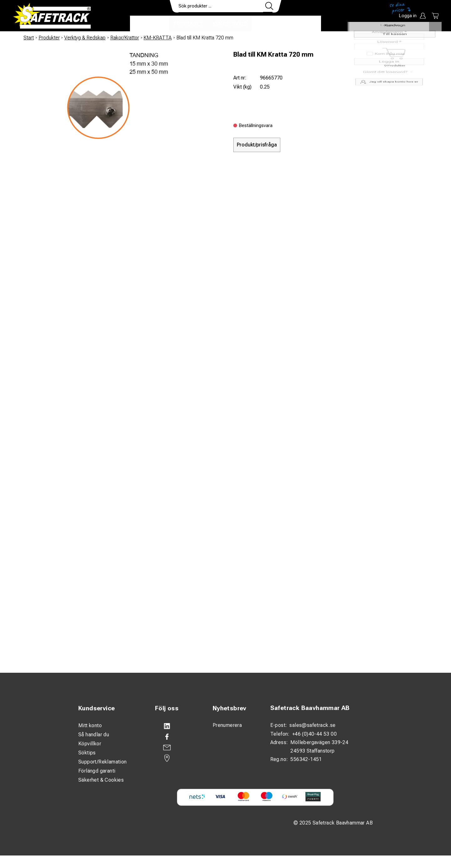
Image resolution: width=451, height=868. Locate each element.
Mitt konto (90, 725)
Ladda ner (303, 24)
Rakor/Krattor (125, 38)
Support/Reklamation (103, 762)
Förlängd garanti (97, 771)
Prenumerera (227, 725)
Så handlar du (94, 735)
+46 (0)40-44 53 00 (314, 734)
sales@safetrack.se (312, 725)
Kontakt (268, 24)
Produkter (150, 24)
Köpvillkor (90, 744)
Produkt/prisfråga (257, 145)
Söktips (87, 753)
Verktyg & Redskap (85, 38)
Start (29, 38)
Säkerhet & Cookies (101, 780)
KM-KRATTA (158, 38)
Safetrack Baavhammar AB (310, 708)
